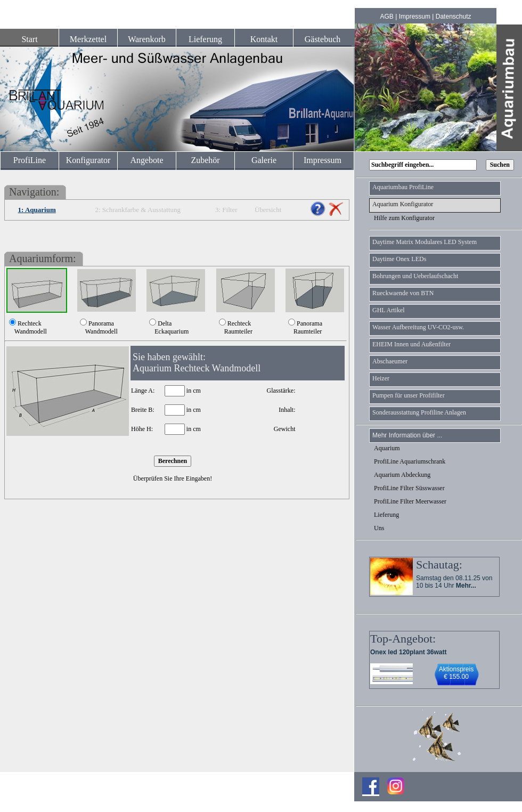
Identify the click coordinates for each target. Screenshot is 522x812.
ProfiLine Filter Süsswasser (409, 488)
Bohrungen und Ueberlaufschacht (415, 276)
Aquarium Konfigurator (403, 204)
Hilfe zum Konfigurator (404, 218)
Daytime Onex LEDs (399, 259)
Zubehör (205, 160)
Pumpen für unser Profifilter (409, 395)
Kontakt (264, 39)
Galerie (264, 160)
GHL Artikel (389, 310)
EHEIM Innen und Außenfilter (411, 344)
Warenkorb (147, 39)
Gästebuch (323, 39)
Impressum (415, 17)
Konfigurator (88, 160)
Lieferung (205, 39)
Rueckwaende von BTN (403, 293)
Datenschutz (454, 17)
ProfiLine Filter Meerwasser (410, 501)
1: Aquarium (37, 210)
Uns (379, 528)
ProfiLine (30, 160)
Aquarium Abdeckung (402, 475)
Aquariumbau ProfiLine (403, 187)
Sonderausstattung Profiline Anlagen (419, 412)
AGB (387, 17)
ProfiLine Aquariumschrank (410, 461)
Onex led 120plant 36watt (408, 652)
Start (29, 39)
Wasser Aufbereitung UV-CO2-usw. (418, 327)
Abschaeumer (390, 361)
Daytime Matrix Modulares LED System (425, 242)
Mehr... (466, 586)
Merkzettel (88, 39)
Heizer (381, 378)
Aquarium (387, 448)
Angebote (146, 160)
